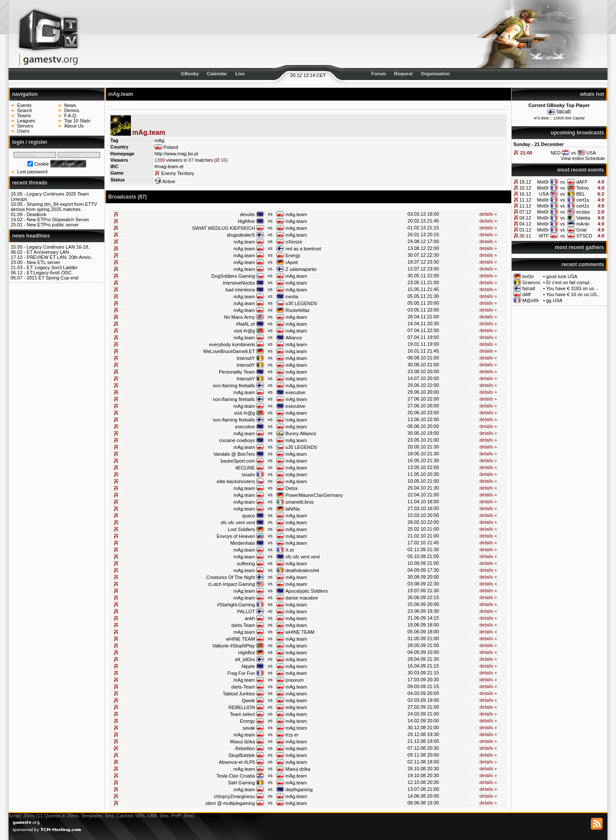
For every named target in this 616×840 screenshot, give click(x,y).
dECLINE (245, 468)
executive (295, 392)
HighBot (247, 653)
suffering (246, 564)
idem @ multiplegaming (230, 803)
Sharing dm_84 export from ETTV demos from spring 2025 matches (54, 207)
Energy (293, 255)
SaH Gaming (241, 783)
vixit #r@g (244, 331)
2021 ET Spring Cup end (52, 278)
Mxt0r (543, 182)
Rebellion (245, 748)
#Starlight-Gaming (236, 605)
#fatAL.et (246, 324)
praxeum (295, 680)
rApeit (292, 262)
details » (488, 214)
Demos (72, 110)
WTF (544, 236)
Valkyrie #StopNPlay (233, 646)
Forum (379, 74)
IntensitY (246, 358)
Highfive (246, 221)
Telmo (582, 188)
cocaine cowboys (237, 440)
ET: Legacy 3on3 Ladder (52, 267)
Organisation (435, 74)
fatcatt (564, 112)
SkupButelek (242, 755)
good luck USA (562, 276)
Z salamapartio (301, 269)
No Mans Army (240, 317)
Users (23, 131)
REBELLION (242, 707)
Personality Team (237, 372)
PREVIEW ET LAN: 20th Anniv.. (60, 257)
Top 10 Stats (77, 121)
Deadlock (36, 214)
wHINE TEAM (300, 632)
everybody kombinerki (232, 344)
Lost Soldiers (241, 529)
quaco (249, 516)
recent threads (30, 183)
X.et (290, 550)
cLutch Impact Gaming (231, 584)
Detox (292, 488)
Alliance (294, 338)
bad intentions (240, 290)
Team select (242, 714)
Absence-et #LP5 (237, 762)
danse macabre (302, 598)
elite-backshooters (236, 481)
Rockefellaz (298, 310)
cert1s (583, 200)
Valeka (583, 218)
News (70, 105)
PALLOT (246, 611)
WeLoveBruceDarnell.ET (229, 351)
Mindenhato (243, 543)
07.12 (525, 212)
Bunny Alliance (301, 433)
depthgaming (299, 790)
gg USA (554, 300)
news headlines (31, 236)
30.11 (525, 236)
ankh (250, 618)
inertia (292, 297)
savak (249, 728)
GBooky (190, 74)
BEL (581, 194)
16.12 (525, 188)
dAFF (582, 182)
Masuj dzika (243, 742)
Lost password (32, 172)
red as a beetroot (303, 249)
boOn (528, 276)
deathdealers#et (302, 570)
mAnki (583, 224)
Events (24, 105)
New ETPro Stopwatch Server (58, 220)
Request (403, 74)
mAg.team (296, 214)
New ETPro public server (53, 225)
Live (240, 74)
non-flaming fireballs (234, 386)
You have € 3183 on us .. (572, 288)
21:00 (526, 153)
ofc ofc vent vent (238, 522)
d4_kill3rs (245, 659)
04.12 (525, 218)
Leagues (26, 121)
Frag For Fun (241, 673)
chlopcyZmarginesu (234, 796)
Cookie (41, 164)
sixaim (248, 475)
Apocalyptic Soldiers (307, 591)
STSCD (584, 236)
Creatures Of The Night (231, 577)
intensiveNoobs (239, 283)
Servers (25, 126)
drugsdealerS (241, 235)
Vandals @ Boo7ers (234, 454)
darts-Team (243, 625)
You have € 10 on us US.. (573, 294)
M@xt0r (531, 300)
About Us (74, 126)
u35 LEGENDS (301, 303)
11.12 (525, 200)
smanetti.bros (299, 502)
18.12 (525, 182)
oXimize (294, 242)
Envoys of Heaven (236, 536)
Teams (24, 116)
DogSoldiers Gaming (233, 276)
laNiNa (292, 509)
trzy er (292, 735)
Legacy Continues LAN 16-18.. (59, 247)
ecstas (583, 212)
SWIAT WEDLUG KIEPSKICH (224, 228)
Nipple (248, 666)
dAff (526, 294)
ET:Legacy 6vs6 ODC (49, 273)
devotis (247, 214)
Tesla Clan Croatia (236, 776)
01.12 (525, 230)
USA (544, 194)
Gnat (581, 230)
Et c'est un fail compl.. (569, 282)
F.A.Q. (71, 116)
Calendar (217, 74)
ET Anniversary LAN (48, 252)
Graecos (531, 282)
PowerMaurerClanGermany (314, 495)
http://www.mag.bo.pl (176, 154)
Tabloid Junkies (239, 694)
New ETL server (43, 262)
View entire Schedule (583, 158)
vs (563, 182)
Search (25, 110)
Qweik (248, 700)
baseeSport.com (238, 461)
